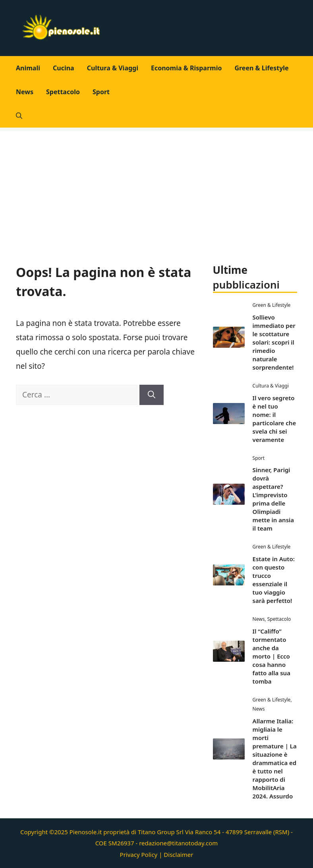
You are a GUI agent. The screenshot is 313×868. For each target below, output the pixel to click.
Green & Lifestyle (261, 68)
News (25, 92)
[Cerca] (152, 395)
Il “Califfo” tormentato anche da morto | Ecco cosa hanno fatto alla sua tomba (271, 656)
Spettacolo (63, 92)
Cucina (64, 68)
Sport (101, 92)
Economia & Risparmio (186, 68)
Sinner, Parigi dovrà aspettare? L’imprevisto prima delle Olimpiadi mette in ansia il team (273, 499)
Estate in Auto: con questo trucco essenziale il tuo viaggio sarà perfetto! (274, 580)
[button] (19, 116)
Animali (28, 68)
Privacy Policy (139, 854)
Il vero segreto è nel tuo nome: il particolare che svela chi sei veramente (274, 419)
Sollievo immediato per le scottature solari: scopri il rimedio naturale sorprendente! (274, 342)
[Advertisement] (156, 187)
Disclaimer (178, 854)
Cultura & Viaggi (113, 68)
